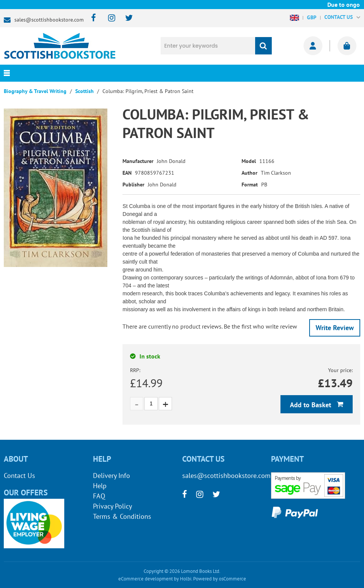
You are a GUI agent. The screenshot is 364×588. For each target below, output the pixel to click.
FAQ (99, 496)
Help (100, 486)
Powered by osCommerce (220, 579)
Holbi (186, 579)
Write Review (335, 328)
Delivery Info (112, 476)
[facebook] (91, 18)
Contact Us (19, 476)
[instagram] (108, 18)
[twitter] (125, 18)
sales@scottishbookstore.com (49, 20)
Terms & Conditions (122, 516)
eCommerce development (146, 579)
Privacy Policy (112, 506)
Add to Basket (311, 405)
